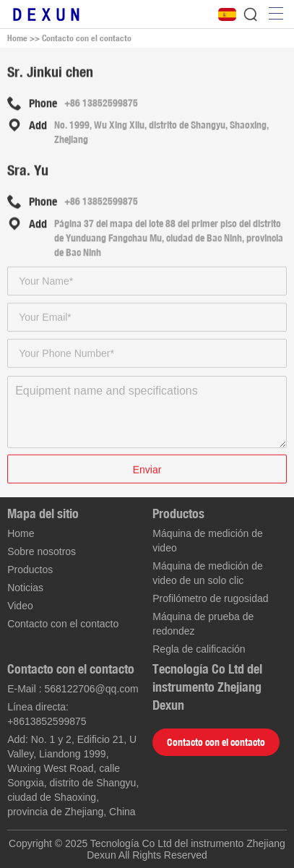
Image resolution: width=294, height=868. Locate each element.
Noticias (25, 588)
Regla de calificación (199, 649)
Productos (30, 570)
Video (20, 606)
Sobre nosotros (42, 551)
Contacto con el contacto (87, 38)
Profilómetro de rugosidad (210, 598)
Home (17, 38)
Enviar (147, 470)
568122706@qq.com (92, 689)
